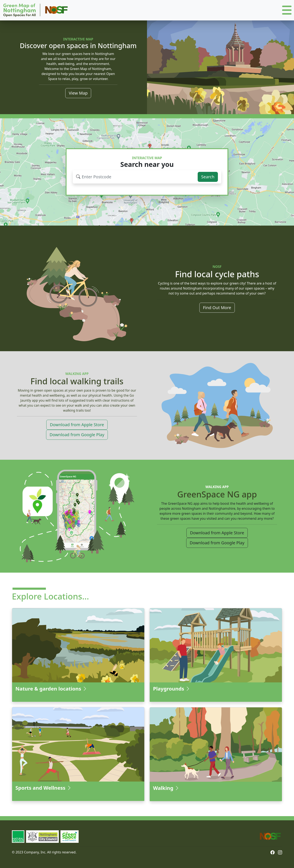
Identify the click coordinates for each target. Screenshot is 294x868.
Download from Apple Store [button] (77, 425)
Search (208, 177)
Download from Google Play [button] (77, 435)
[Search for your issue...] (138, 177)
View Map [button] (78, 93)
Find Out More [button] (217, 308)
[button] (287, 10)
